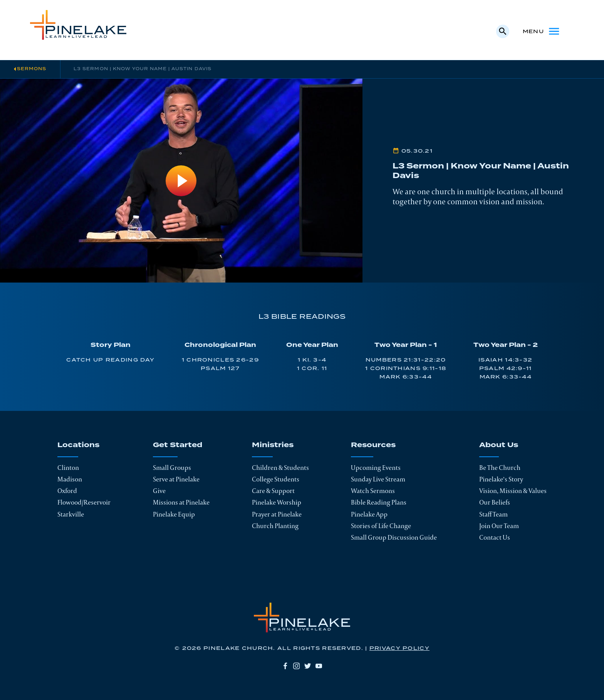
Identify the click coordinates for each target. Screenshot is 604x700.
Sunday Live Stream (378, 479)
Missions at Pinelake (181, 502)
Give (159, 491)
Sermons (32, 69)
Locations (78, 446)
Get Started (178, 446)
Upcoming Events (376, 468)
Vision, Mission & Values (513, 491)
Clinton (68, 468)
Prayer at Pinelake (277, 514)
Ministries (273, 446)
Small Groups (172, 468)
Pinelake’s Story (501, 479)
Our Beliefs (495, 502)
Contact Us (495, 537)
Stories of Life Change (381, 526)
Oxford (67, 491)
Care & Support (273, 491)
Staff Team (493, 514)
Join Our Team (499, 526)
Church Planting (275, 526)
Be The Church (500, 468)
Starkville (71, 514)
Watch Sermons (373, 491)
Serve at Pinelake (176, 479)
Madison (70, 479)
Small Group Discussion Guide (394, 537)
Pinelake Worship (277, 502)
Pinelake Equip (174, 514)
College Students (276, 479)
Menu (542, 31)
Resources (373, 446)
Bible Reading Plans (379, 502)
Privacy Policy (399, 648)
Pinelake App (369, 514)
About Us (499, 446)
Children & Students (280, 468)
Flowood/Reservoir (84, 502)
